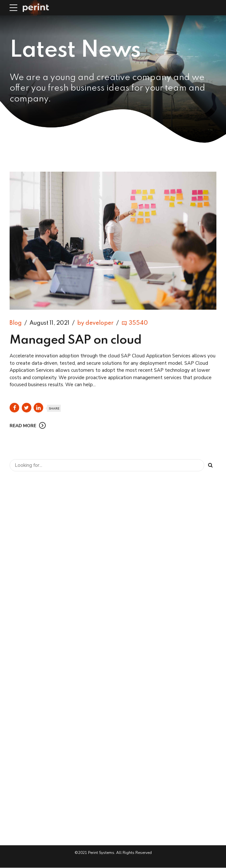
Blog (16, 324)
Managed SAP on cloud (76, 341)
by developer (95, 324)
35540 (138, 324)
